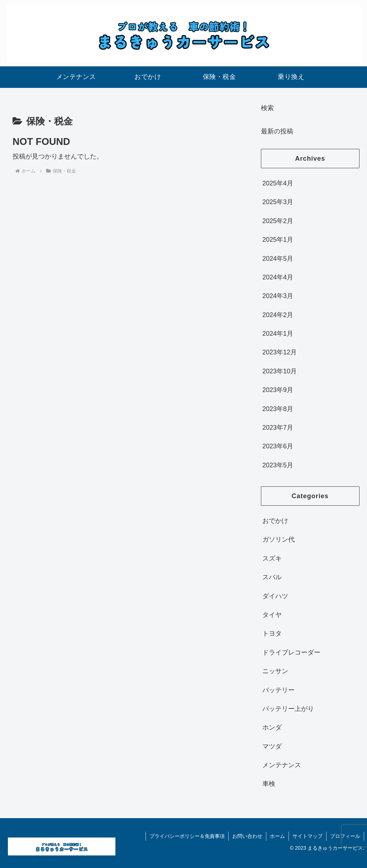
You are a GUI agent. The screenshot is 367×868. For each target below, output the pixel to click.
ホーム (277, 836)
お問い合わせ (247, 836)
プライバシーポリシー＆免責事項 (187, 836)
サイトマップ (308, 836)
